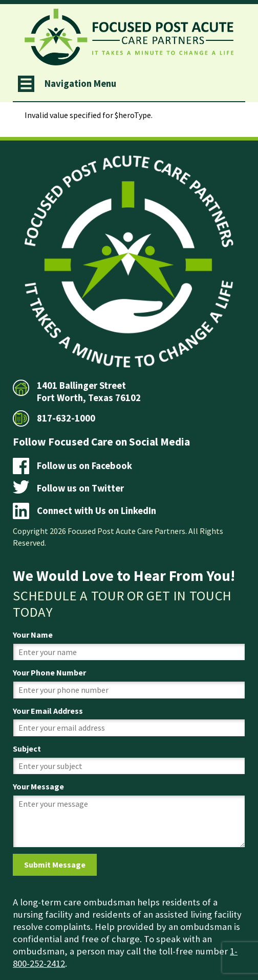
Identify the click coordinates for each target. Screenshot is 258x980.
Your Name (33, 635)
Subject (27, 749)
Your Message (38, 786)
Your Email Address (48, 711)
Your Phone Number (49, 672)
